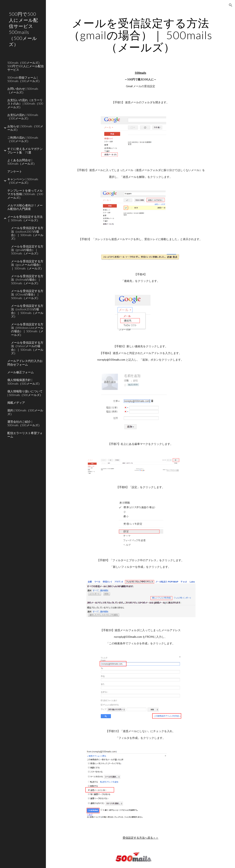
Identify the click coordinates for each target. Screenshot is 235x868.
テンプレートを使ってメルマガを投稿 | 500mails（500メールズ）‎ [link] (25, 194)
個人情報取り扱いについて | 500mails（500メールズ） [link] (25, 393)
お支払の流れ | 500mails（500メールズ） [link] (23, 116)
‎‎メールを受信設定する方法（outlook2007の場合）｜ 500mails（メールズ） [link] (27, 233)
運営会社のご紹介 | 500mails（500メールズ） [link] (24, 423)
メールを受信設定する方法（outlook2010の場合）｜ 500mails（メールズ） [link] (27, 311)
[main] (141, 35)
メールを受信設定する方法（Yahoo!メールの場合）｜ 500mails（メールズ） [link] (27, 348)
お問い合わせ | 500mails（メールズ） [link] (23, 90)
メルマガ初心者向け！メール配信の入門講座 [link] (25, 207)
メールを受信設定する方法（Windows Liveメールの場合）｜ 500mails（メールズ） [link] (27, 329)
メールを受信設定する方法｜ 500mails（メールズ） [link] (25, 218)
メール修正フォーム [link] (21, 372)
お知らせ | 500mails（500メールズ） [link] (25, 128)
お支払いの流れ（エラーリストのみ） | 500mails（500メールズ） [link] (25, 103)
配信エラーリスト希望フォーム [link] (25, 435)
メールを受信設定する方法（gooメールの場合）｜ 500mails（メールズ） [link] (27, 265)
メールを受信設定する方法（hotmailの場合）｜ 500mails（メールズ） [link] (27, 280)
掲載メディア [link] (16, 402)
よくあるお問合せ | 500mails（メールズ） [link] (22, 162)
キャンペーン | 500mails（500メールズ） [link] (23, 181)
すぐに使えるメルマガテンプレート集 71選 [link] (25, 150)
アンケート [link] (15, 171)
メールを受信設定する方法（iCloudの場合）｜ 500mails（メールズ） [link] (27, 294)
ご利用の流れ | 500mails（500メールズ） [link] (23, 139)
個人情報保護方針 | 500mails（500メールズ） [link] (24, 382)
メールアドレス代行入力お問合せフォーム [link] (25, 362)
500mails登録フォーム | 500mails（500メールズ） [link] (24, 79)
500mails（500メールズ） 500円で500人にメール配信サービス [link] (26, 66)
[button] (231, 5)
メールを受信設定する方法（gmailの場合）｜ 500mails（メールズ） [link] (27, 250)
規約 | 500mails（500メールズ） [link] (25, 412)
